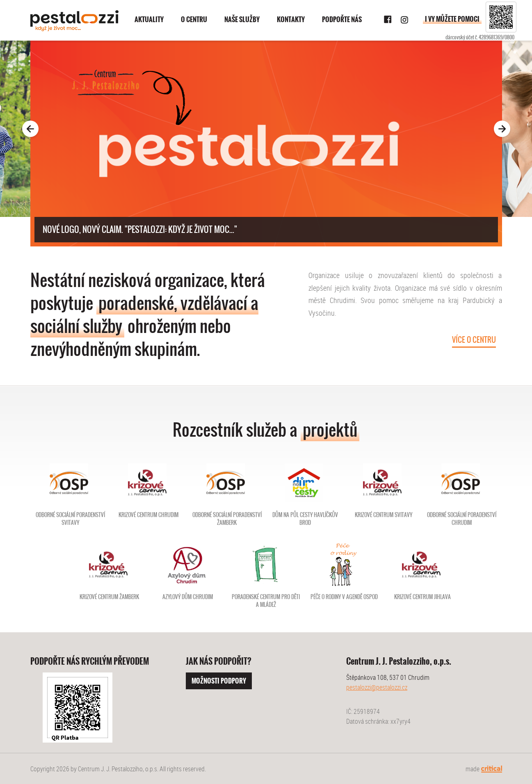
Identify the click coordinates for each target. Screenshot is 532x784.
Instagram (404, 20)
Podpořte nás (342, 19)
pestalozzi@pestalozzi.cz (377, 687)
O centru (194, 19)
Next (517, 129)
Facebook (388, 20)
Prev (15, 129)
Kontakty (291, 19)
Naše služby (242, 19)
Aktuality (149, 19)
